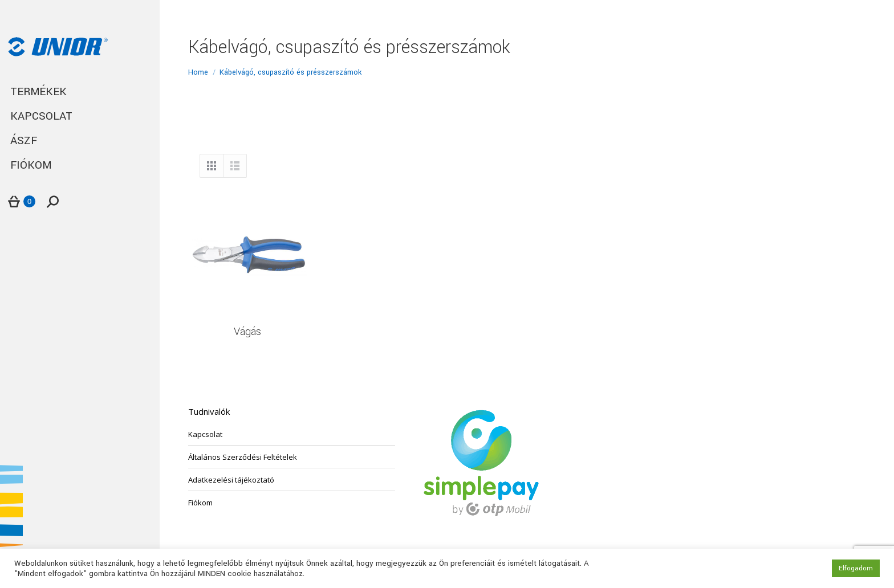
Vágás (247, 332)
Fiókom (200, 503)
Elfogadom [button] (856, 568)
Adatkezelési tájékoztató (231, 480)
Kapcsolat (205, 434)
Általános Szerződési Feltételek (243, 457)
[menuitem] (80, 92)
